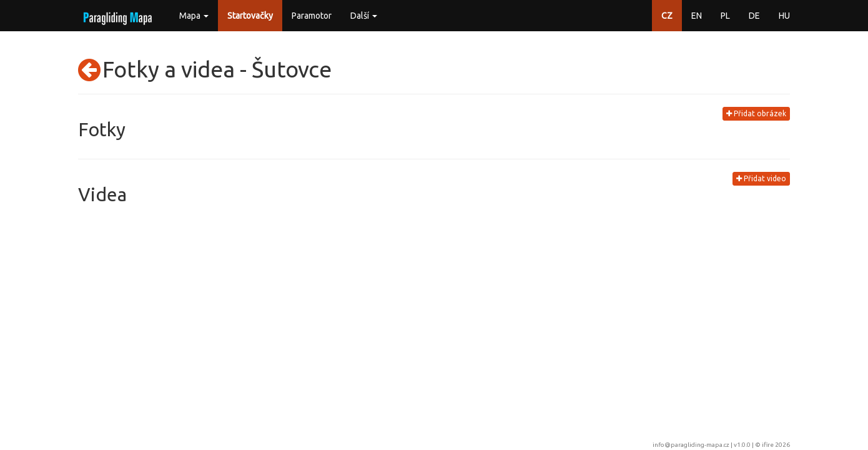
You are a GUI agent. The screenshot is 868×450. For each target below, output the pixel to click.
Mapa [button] (194, 16)
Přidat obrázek (756, 113)
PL (725, 16)
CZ (667, 16)
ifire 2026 (776, 445)
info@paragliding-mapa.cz (691, 445)
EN (697, 16)
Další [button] (364, 16)
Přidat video (761, 178)
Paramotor (312, 16)
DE (754, 16)
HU (784, 16)
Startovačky (250, 16)
